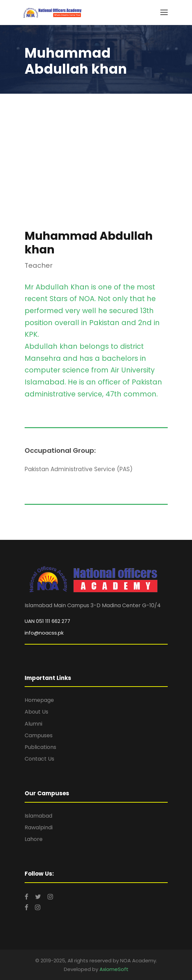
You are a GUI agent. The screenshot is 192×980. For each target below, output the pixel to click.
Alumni (33, 724)
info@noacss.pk (44, 633)
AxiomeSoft (114, 969)
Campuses (39, 735)
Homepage (39, 700)
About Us (36, 712)
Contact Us (39, 759)
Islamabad (38, 816)
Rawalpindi (39, 827)
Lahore (34, 839)
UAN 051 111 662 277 (47, 621)
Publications (40, 747)
